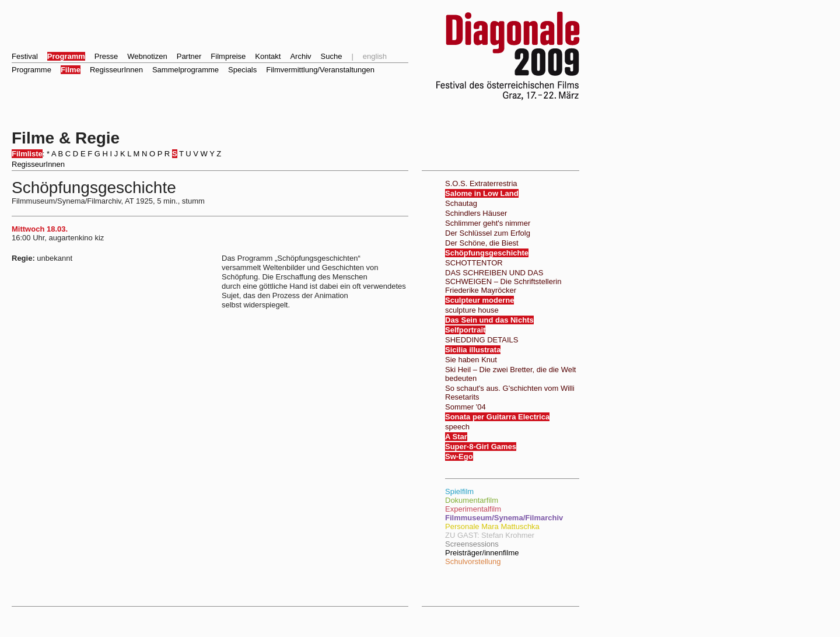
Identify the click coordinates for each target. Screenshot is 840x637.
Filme (71, 70)
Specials (242, 70)
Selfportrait (465, 330)
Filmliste (27, 154)
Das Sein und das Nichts (489, 320)
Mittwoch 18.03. (40, 229)
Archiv (300, 56)
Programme (32, 70)
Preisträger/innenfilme (482, 553)
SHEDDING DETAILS (482, 340)
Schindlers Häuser (476, 213)
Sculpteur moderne (480, 300)
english (375, 56)
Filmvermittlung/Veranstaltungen (320, 70)
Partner (189, 56)
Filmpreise (228, 56)
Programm (66, 56)
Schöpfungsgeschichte (487, 253)
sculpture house (472, 310)
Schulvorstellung (473, 561)
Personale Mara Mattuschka (492, 526)
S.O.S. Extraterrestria (481, 183)
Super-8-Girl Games (481, 447)
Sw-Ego (459, 456)
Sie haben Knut (471, 360)
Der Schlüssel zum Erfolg (488, 233)
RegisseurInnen (116, 70)
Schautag (461, 203)
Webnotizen (147, 56)
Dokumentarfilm (472, 500)
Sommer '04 (466, 407)
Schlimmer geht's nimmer (488, 223)
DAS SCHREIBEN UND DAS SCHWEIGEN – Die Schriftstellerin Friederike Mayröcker (503, 281)
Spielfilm (459, 491)
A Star (456, 437)
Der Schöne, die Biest (482, 243)
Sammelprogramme (185, 70)
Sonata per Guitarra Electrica (497, 417)
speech (457, 427)
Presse (106, 56)
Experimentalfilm (473, 509)
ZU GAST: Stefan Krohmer (490, 535)
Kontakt (268, 56)
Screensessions (472, 544)
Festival (25, 56)
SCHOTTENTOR (474, 263)
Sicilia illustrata (473, 350)
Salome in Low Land (482, 193)
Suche (332, 56)
